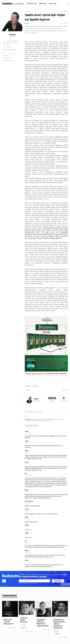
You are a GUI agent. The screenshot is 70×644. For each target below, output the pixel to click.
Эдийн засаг (43, 4)
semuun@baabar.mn (10, 50)
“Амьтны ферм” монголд (24, 620)
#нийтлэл (35, 386)
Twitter (7, 45)
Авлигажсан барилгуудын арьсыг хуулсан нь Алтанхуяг (59, 624)
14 (67, 23)
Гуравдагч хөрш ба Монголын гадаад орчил (43, 623)
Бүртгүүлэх (58, 581)
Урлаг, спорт (53, 4)
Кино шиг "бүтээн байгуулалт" (9, 622)
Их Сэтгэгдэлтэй (9, 60)
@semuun (12, 36)
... (60, 4)
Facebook (7, 47)
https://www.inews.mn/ (11, 42)
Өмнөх (27, 12)
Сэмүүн (28, 23)
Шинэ (6, 55)
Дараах (65, 12)
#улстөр (28, 386)
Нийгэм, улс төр (32, 4)
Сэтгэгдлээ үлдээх (32, 426)
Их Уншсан (8, 58)
